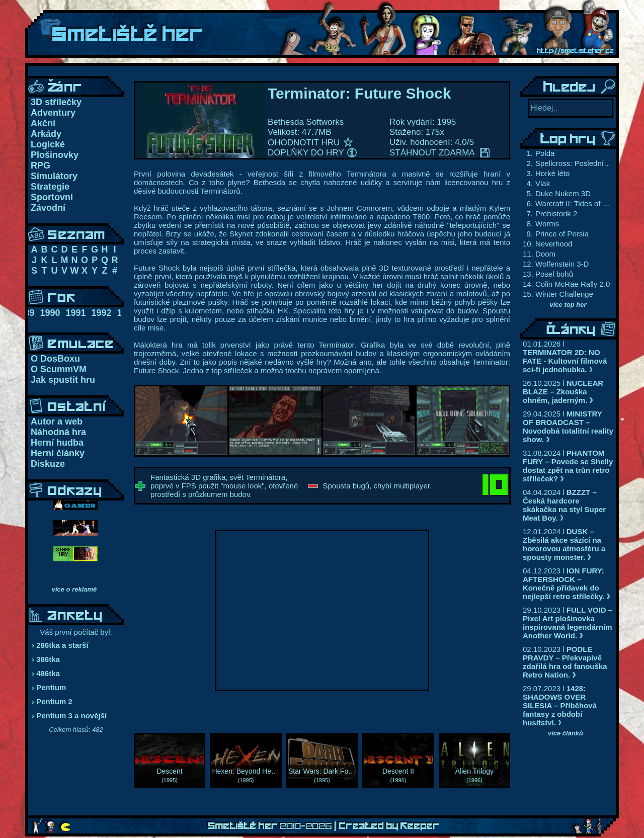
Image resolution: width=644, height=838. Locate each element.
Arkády (46, 134)
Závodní (48, 208)
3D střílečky (56, 102)
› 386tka (46, 659)
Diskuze (48, 464)
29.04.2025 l (568, 427)
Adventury (53, 113)
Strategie (50, 187)
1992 (102, 313)
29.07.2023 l (560, 705)
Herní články (58, 453)
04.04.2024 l (564, 505)
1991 (75, 313)
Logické (48, 144)
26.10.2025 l (563, 392)
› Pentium (49, 687)
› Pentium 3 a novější (69, 716)
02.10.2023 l (565, 662)
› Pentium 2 (52, 701)
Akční (43, 123)
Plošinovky (55, 155)
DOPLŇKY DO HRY (312, 153)
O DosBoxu (55, 359)
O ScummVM (59, 369)
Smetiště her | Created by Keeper (324, 826)
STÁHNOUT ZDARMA (439, 153)
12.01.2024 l (564, 544)
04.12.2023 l (566, 583)
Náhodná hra (58, 432)
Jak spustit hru (63, 380)
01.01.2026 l (565, 357)
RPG (41, 165)
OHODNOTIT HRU (310, 143)
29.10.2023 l (568, 623)
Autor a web (57, 422)
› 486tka (46, 673)
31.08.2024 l (568, 466)
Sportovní (52, 197)
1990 (50, 313)
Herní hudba (57, 443)
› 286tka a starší (60, 645)
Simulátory (54, 176)
